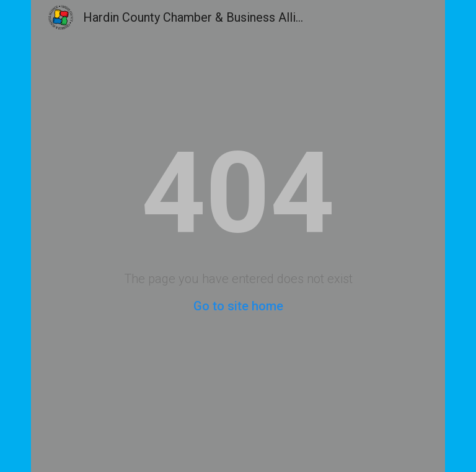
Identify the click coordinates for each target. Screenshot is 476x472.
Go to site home (238, 306)
